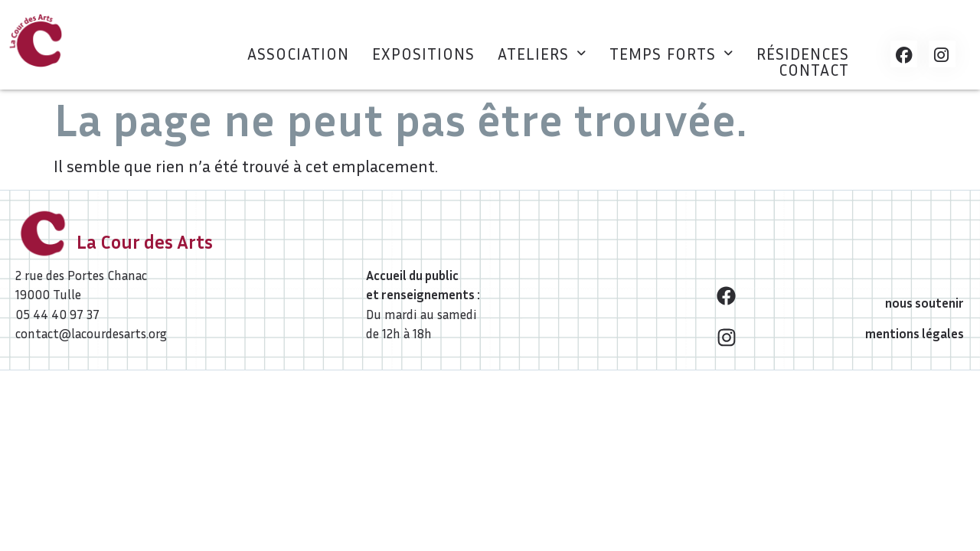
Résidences (803, 54)
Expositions (423, 54)
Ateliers (542, 54)
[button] (542, 54)
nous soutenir (924, 303)
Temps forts (671, 54)
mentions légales (915, 333)
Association (298, 54)
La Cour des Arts (145, 242)
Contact (814, 70)
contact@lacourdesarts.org (91, 333)
